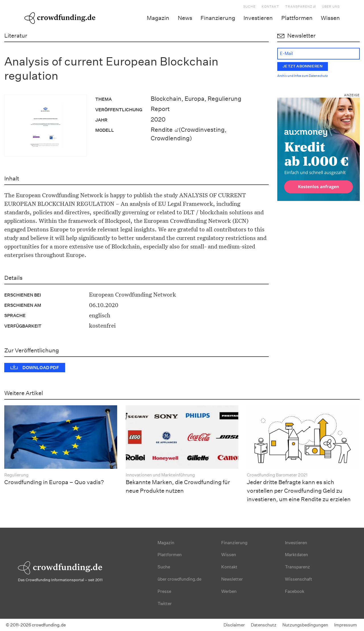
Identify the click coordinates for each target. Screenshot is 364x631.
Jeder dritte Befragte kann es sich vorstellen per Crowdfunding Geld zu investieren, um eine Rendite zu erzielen (299, 491)
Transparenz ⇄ (301, 7)
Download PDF (41, 368)
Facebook (295, 591)
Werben (229, 591)
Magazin (158, 18)
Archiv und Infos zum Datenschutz (303, 76)
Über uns (331, 7)
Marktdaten (296, 555)
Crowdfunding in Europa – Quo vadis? (54, 482)
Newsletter (232, 579)
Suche (249, 7)
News (185, 18)
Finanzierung (218, 18)
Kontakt (270, 7)
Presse (164, 591)
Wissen (330, 18)
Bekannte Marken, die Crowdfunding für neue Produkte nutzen (178, 486)
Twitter (165, 604)
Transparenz (297, 567)
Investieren (258, 18)
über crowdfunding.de (179, 579)
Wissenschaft (299, 579)
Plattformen (297, 18)
